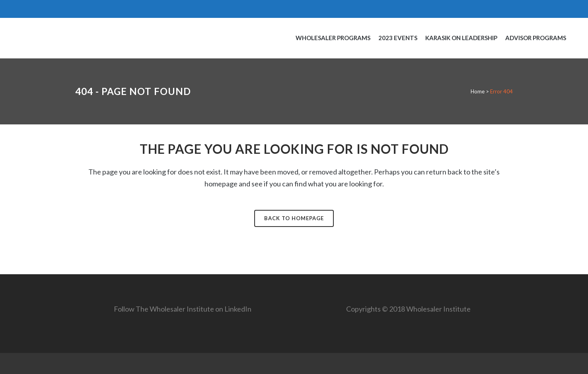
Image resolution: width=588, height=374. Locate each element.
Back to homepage (294, 218)
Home (478, 91)
